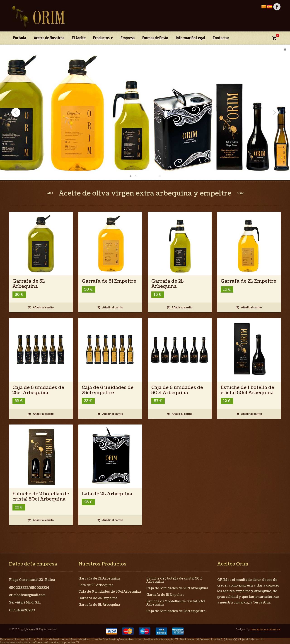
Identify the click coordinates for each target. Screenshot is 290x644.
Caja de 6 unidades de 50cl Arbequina (177, 390)
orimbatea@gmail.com (27, 595)
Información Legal (190, 38)
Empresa (128, 38)
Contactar (221, 38)
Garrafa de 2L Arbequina (168, 284)
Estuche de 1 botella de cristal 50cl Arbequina (247, 390)
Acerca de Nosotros (49, 38)
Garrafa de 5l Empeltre (109, 281)
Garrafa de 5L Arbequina (29, 284)
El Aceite (79, 38)
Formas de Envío (155, 38)
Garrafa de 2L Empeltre (248, 281)
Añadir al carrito (41, 308)
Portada (19, 38)
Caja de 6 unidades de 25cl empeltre (108, 390)
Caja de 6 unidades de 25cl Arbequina (38, 390)
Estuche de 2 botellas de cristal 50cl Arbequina (41, 497)
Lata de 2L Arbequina (107, 494)
